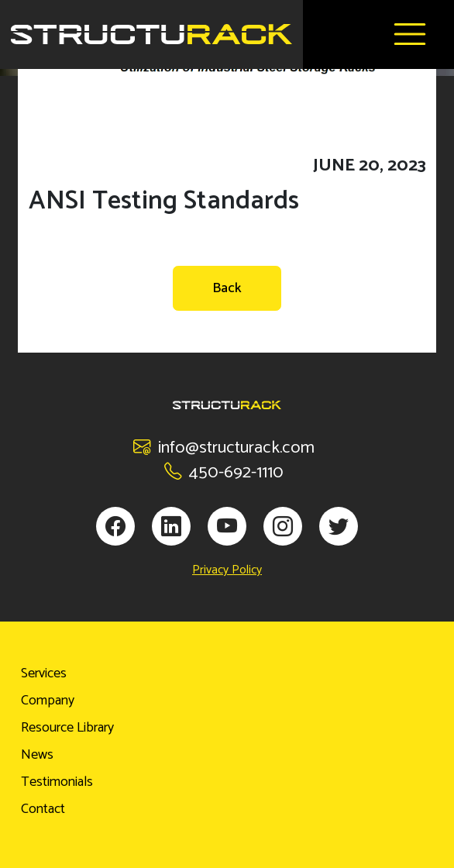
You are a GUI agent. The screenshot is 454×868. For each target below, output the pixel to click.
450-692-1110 (224, 472)
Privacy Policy (227, 570)
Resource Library (67, 728)
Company (48, 701)
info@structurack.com (224, 448)
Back (227, 288)
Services (44, 673)
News (37, 755)
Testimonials (57, 782)
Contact (43, 809)
